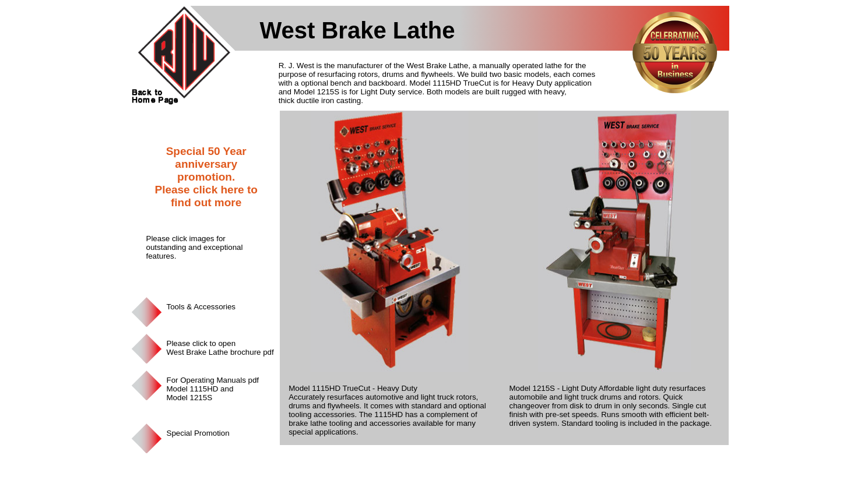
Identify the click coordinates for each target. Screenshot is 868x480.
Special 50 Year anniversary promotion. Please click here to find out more (206, 177)
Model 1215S (190, 398)
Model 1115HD (193, 389)
